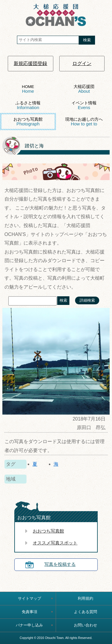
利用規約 (85, 598)
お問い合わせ (85, 625)
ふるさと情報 (28, 105)
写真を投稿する (60, 564)
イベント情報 (84, 105)
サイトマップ (29, 598)
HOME (28, 89)
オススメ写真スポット (55, 543)
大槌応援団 (84, 89)
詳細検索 (87, 300)
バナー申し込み (29, 625)
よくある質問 (85, 612)
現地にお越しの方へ (84, 122)
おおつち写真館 (28, 122)
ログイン (82, 63)
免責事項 (29, 612)
